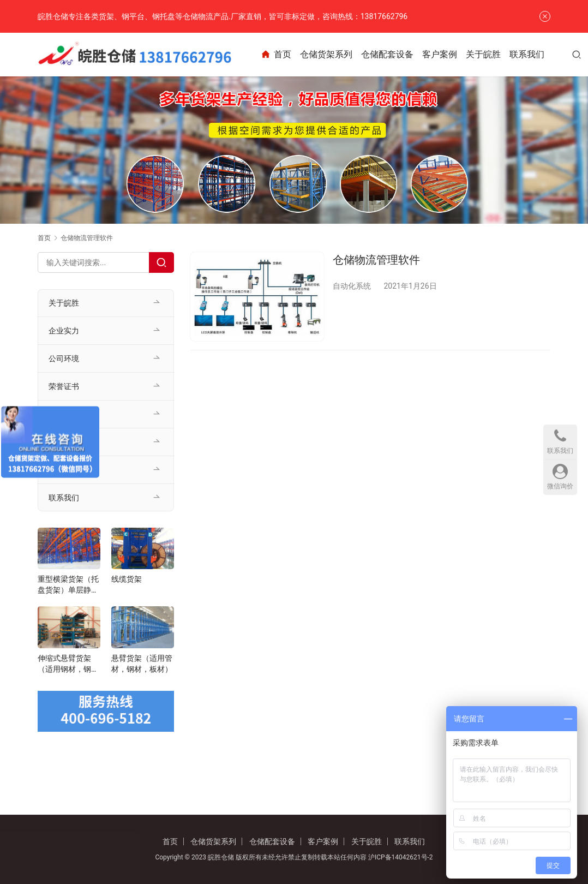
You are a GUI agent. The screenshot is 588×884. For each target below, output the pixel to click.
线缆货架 (127, 579)
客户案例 (449, 54)
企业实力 (64, 331)
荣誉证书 (64, 386)
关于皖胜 (493, 54)
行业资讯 (64, 470)
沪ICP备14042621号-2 (401, 857)
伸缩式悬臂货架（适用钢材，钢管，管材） (64, 664)
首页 (285, 55)
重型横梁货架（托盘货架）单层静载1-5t (68, 585)
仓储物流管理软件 (376, 260)
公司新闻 (64, 442)
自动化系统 (352, 286)
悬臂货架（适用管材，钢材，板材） (142, 664)
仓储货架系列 (335, 54)
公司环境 (64, 359)
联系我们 (536, 54)
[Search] (161, 262)
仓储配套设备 (397, 54)
